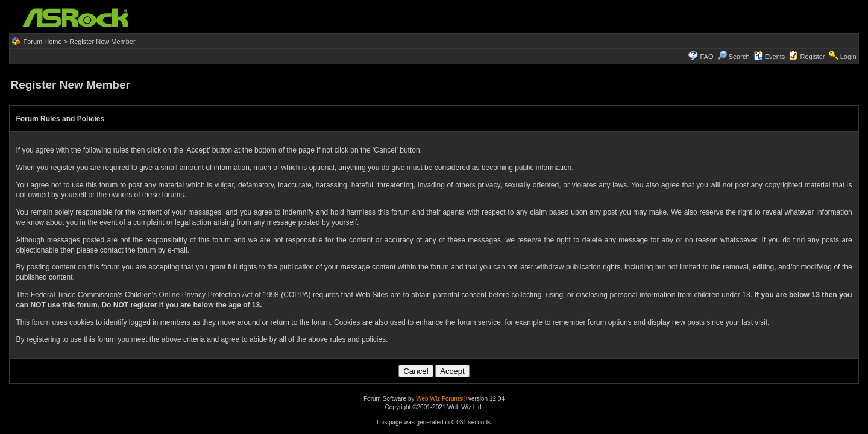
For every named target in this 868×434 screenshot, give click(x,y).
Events (769, 57)
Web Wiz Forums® (441, 399)
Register (813, 57)
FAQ (706, 57)
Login (848, 57)
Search (739, 57)
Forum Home (42, 42)
